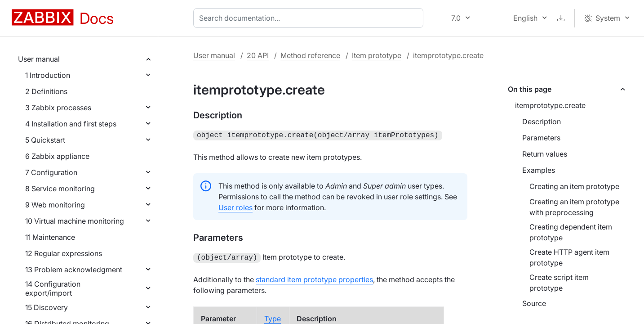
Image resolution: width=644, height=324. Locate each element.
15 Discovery (47, 307)
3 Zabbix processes (58, 108)
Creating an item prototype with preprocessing (574, 207)
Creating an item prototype (574, 186)
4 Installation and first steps (71, 124)
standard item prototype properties (314, 278)
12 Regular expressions (64, 253)
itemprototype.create (550, 105)
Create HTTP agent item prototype (569, 257)
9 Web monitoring (55, 205)
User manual (39, 59)
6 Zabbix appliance (57, 156)
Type (273, 317)
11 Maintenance (50, 237)
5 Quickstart (45, 140)
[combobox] (310, 18)
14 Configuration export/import (53, 288)
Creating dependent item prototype (571, 232)
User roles (235, 207)
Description (542, 121)
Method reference (310, 55)
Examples (539, 170)
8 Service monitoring (60, 189)
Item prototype (377, 55)
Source (534, 303)
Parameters (541, 138)
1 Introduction (48, 75)
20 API (258, 55)
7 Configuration (51, 172)
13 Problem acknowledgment (74, 270)
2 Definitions (46, 91)
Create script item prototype (559, 283)
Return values (545, 154)
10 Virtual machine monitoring (75, 221)
